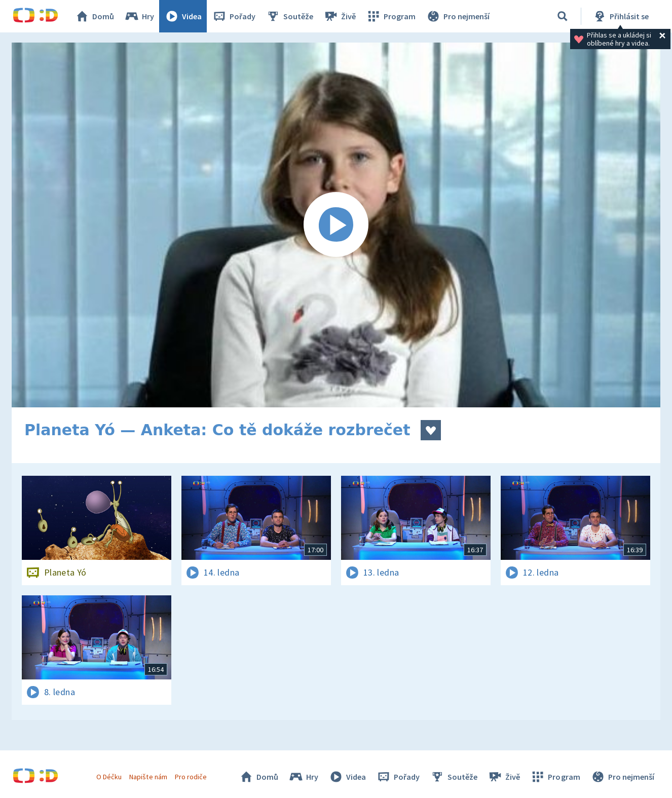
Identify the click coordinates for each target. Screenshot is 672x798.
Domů (94, 16)
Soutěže (289, 16)
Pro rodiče (191, 777)
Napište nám (148, 777)
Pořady (234, 16)
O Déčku (109, 777)
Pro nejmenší (458, 16)
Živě (340, 16)
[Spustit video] (336, 225)
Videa (183, 16)
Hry (139, 16)
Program (391, 16)
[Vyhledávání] (563, 16)
